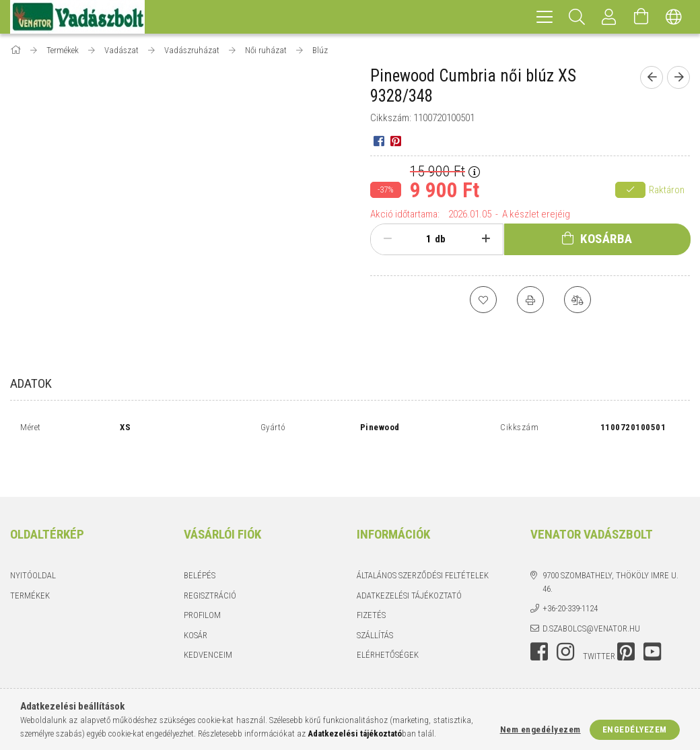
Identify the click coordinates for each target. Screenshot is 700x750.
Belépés (200, 543)
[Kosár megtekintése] (641, 17)
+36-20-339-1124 (570, 576)
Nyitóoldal (33, 543)
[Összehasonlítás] (577, 300)
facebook (539, 619)
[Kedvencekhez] (483, 300)
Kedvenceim (208, 622)
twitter (599, 624)
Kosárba (606, 239)
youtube (652, 619)
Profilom (202, 583)
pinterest (626, 619)
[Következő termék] (678, 77)
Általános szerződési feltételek (423, 543)
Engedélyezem (635, 729)
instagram (565, 619)
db (440, 239)
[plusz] (486, 239)
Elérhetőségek (388, 622)
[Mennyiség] (421, 239)
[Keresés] (577, 17)
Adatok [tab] (31, 383)
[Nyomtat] (530, 300)
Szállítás (375, 603)
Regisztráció (210, 563)
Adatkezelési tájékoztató (409, 563)
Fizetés (371, 583)
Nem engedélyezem (540, 729)
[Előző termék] (652, 77)
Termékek (30, 563)
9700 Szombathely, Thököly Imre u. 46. (610, 550)
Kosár (196, 603)
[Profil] (609, 17)
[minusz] (388, 239)
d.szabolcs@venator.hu (591, 596)
